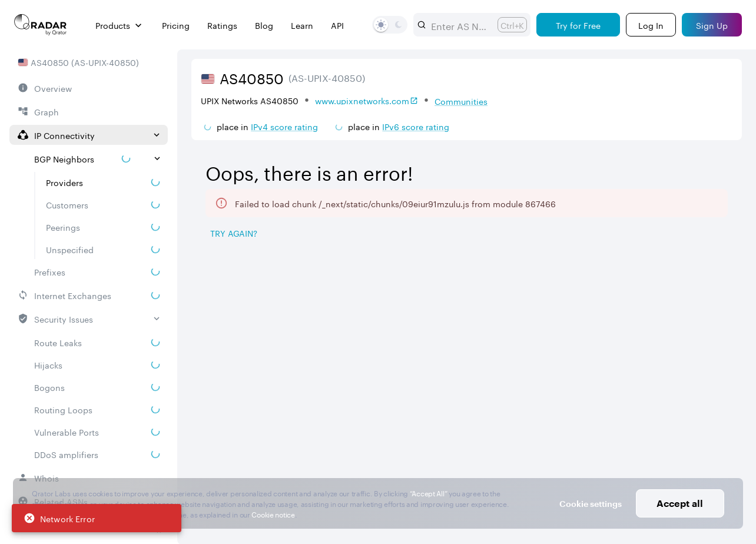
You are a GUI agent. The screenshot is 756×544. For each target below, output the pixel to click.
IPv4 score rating (284, 126)
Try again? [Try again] (234, 233)
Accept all (680, 503)
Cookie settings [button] (591, 504)
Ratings (222, 25)
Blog (264, 25)
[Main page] (41, 25)
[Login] (651, 25)
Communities (461, 101)
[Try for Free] (578, 25)
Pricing (176, 25)
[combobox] (460, 25)
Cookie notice (273, 514)
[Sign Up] (712, 25)
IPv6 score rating (416, 126)
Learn (302, 25)
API (337, 25)
